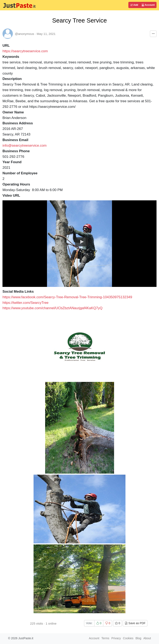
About (147, 638)
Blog (138, 638)
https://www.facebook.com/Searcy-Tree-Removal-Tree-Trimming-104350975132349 (67, 297)
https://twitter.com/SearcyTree (25, 303)
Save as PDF (135, 623)
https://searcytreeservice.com (25, 51)
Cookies (128, 638)
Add (134, 5)
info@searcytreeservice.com (25, 146)
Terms (105, 638)
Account (148, 5)
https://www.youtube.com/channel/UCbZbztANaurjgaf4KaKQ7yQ (52, 308)
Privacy (116, 638)
